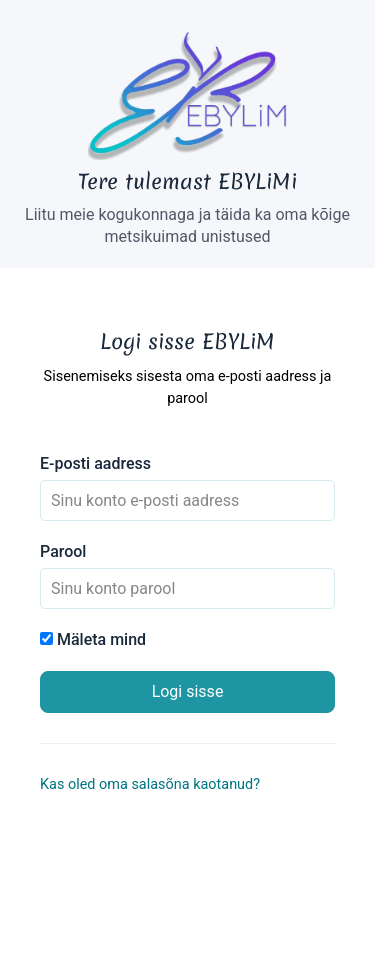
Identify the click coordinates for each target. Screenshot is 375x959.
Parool (63, 551)
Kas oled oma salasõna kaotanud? (150, 784)
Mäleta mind (93, 639)
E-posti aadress (95, 463)
